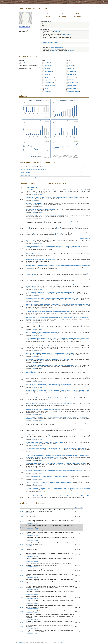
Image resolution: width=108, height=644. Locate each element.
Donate (81, 2)
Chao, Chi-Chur (48, 66)
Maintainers (88, 2)
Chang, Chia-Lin (72, 83)
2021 (22, 588)
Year (22, 187)
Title (27, 507)
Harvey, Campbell (72, 88)
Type (77, 507)
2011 (22, 522)
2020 (22, 565)
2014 (22, 511)
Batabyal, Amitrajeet (50, 86)
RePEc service (22, 643)
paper (41, 194)
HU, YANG (47, 69)
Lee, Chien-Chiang (26, 63)
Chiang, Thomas (72, 71)
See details (57, 31)
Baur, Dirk (71, 66)
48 (57, 37)
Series (28, 2)
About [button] (105, 2)
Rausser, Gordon (49, 83)
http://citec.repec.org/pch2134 (56, 48)
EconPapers (45, 42)
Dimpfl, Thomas (72, 74)
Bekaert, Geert (72, 69)
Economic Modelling (25, 172)
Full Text (28, 513)
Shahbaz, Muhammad (73, 91)
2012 (22, 622)
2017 (22, 560)
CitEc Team (62, 643)
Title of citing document (32, 187)
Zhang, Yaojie (48, 74)
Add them (55, 51)
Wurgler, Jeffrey (72, 86)
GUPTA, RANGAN (72, 80)
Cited (81, 507)
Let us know (71, 51)
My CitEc (71, 2)
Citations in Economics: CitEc (10, 2)
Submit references (97, 2)
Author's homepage (53, 42)
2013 (22, 544)
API (76, 2)
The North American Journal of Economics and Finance (33, 170)
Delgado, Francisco (49, 80)
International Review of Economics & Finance (31, 178)
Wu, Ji (46, 88)
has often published (66, 34)
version (38, 530)
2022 (22, 517)
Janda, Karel (48, 91)
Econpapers (34, 194)
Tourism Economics (25, 175)
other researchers (55, 36)
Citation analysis (34, 513)
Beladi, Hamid (48, 71)
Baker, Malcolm (72, 77)
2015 (22, 534)
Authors (23, 2)
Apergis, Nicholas (49, 77)
